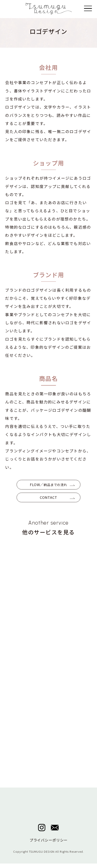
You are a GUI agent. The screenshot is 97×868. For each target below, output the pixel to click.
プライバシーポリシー (48, 845)
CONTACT (48, 500)
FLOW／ (48, 486)
